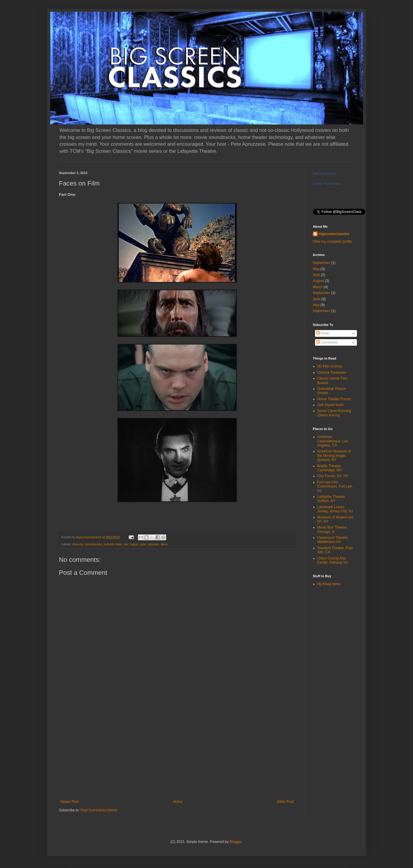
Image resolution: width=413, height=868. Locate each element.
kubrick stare (113, 544)
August (318, 281)
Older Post (285, 802)
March (318, 287)
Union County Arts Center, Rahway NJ (333, 560)
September (322, 263)
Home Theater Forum (334, 399)
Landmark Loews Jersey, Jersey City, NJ (335, 509)
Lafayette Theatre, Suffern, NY (332, 499)
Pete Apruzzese (324, 173)
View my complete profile (333, 242)
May (316, 269)
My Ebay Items (329, 584)
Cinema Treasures (332, 373)
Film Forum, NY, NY (333, 476)
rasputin (153, 544)
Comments (327, 342)
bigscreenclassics (334, 234)
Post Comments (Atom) (99, 810)
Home (178, 802)
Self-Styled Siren (330, 405)
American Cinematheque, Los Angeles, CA (333, 441)
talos (164, 544)
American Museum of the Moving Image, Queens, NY (334, 456)
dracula (77, 544)
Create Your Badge (327, 183)
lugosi (134, 544)
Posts (323, 333)
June (317, 299)
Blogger (236, 842)
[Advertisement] (177, 751)
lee (126, 544)
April (316, 275)
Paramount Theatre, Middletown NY (333, 540)
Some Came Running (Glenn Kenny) (334, 413)
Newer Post (70, 802)
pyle (143, 544)
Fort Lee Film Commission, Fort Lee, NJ (335, 486)
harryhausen (94, 544)
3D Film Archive (330, 366)
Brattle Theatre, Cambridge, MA (330, 468)
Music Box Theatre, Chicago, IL (333, 529)
